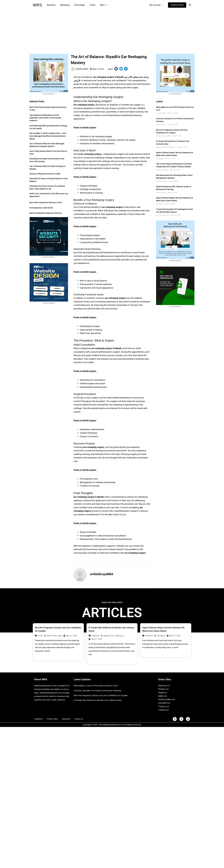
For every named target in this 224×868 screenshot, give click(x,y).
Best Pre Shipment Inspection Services (46, 213)
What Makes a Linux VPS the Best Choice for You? (96, 686)
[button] (177, 5)
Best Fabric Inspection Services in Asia (46, 202)
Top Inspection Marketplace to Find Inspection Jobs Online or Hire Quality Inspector (45, 118)
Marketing (64, 5)
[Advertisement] (112, 30)
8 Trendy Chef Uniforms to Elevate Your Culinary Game (98, 700)
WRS (37, 5)
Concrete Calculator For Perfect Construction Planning (98, 690)
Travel (91, 5)
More (102, 5)
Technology (78, 5)
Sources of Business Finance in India (45, 174)
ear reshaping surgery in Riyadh (108, 77)
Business (51, 5)
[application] (104, 5)
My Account (157, 5)
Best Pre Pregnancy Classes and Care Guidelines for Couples (101, 695)
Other (40, 636)
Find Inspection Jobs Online (41, 208)
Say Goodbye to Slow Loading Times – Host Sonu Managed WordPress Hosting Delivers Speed (48, 136)
